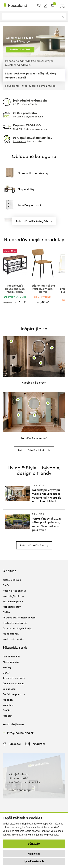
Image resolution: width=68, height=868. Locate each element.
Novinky (7, 667)
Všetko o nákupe (12, 580)
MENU (62, 6)
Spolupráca (9, 689)
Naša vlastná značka (14, 591)
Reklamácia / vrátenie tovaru (19, 617)
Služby (6, 612)
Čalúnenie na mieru (14, 683)
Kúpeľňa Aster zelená (34, 438)
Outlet (6, 673)
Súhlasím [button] (34, 844)
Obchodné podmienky (15, 623)
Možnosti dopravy (13, 601)
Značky (7, 710)
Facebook (15, 744)
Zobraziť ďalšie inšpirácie (34, 450)
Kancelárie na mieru (14, 678)
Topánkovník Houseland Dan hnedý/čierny (15, 289)
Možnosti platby (12, 607)
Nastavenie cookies (13, 639)
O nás (6, 585)
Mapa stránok (11, 634)
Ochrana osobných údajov (17, 628)
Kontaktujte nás (11, 656)
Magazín (8, 700)
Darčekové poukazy (14, 694)
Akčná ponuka (11, 662)
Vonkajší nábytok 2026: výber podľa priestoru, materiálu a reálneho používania (46, 524)
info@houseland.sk (20, 733)
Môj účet (7, 716)
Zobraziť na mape (20, 790)
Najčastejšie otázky (13, 596)
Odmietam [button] (34, 854)
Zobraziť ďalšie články (34, 545)
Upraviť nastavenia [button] (34, 861)
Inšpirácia (8, 705)
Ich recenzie (20, 141)
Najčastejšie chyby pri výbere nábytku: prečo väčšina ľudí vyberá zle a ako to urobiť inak (47, 495)
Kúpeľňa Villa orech (34, 382)
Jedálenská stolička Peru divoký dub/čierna (43, 289)
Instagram (38, 744)
